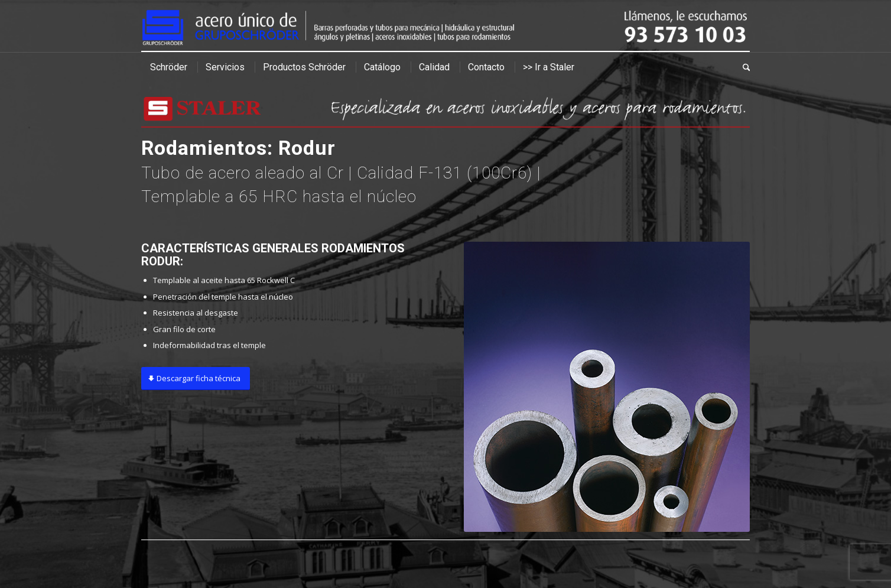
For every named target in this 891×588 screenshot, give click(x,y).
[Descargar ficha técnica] (196, 379)
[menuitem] (169, 67)
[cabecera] (445, 26)
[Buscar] (742, 67)
